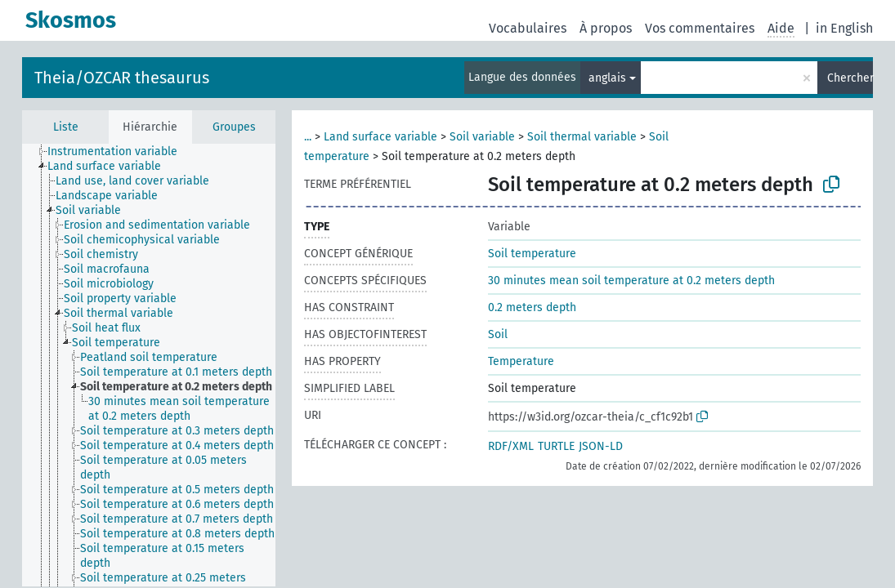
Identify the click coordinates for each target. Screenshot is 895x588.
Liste (66, 127)
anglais (607, 78)
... (308, 137)
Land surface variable (380, 137)
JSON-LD (601, 446)
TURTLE (556, 446)
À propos (606, 28)
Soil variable (482, 137)
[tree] (149, 365)
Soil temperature (532, 254)
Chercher (850, 78)
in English (844, 28)
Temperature (521, 361)
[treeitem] (119, 152)
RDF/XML (511, 446)
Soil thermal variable (582, 137)
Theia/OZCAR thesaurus (122, 78)
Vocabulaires (528, 28)
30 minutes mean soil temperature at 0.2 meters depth (631, 281)
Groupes (234, 127)
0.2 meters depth (532, 307)
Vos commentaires (700, 28)
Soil (498, 334)
